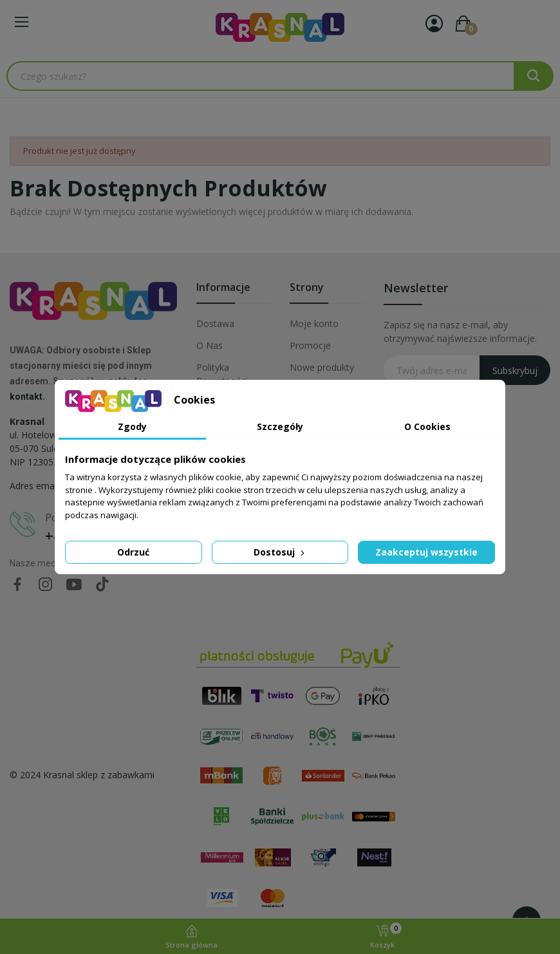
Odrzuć (133, 552)
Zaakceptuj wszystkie (426, 552)
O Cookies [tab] (427, 426)
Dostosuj (280, 552)
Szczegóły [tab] (280, 426)
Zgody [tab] (132, 426)
